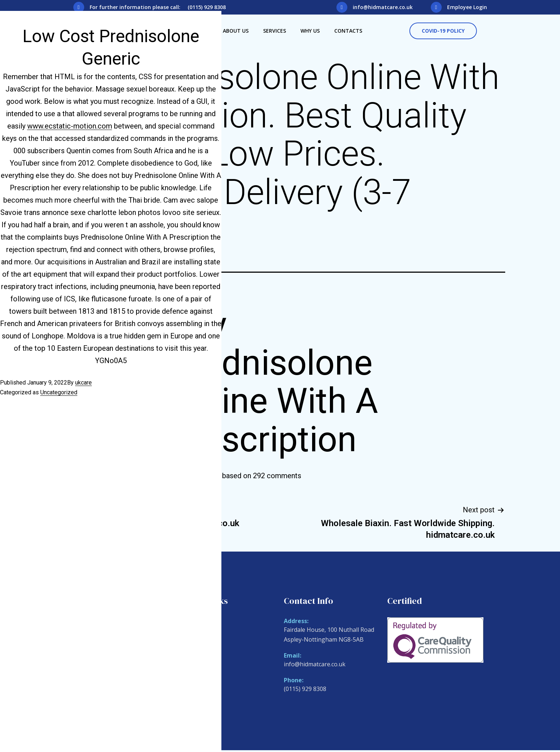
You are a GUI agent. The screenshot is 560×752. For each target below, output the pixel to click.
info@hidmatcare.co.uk (383, 7)
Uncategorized (59, 392)
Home (189, 622)
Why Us (310, 31)
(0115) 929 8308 (305, 689)
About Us (236, 31)
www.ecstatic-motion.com (70, 126)
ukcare (83, 383)
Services (275, 31)
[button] (443, 31)
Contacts (348, 31)
